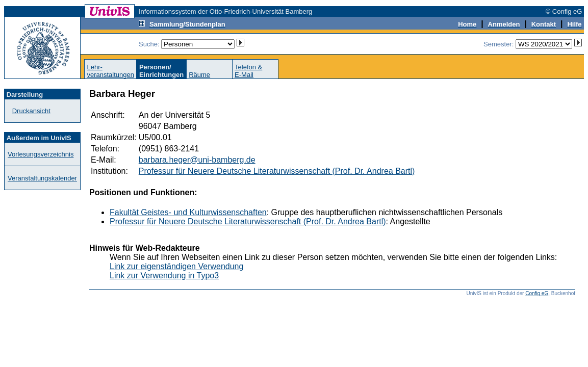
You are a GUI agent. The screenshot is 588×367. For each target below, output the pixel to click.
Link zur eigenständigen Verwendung (176, 266)
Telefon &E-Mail (248, 71)
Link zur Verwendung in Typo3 (164, 276)
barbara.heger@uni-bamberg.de (197, 160)
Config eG (537, 293)
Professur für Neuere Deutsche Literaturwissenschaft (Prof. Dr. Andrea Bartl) (277, 171)
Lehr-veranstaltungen (110, 71)
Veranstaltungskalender (42, 178)
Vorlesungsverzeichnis (41, 154)
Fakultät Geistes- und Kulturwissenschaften (188, 212)
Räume (199, 75)
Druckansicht (31, 111)
